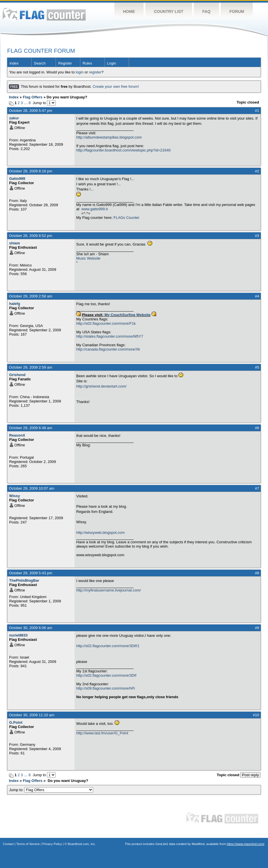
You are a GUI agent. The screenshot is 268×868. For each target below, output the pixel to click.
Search (40, 63)
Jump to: (51, 790)
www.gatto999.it (95, 209)
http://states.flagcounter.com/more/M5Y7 (110, 336)
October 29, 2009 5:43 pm (31, 573)
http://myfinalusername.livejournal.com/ (108, 590)
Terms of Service (28, 844)
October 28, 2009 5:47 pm (31, 111)
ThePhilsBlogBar (24, 580)
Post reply (250, 775)
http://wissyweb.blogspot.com (100, 533)
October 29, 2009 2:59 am (31, 367)
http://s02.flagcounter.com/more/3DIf (106, 675)
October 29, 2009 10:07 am (32, 488)
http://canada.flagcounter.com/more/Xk (108, 349)
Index (14, 63)
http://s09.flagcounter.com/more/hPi (106, 688)
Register (65, 63)
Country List (169, 11)
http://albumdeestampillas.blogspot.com (109, 137)
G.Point (16, 722)
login (80, 72)
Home (129, 11)
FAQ (207, 11)
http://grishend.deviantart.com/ (101, 386)
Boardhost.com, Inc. (82, 844)
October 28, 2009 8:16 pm (31, 171)
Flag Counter (44, 14)
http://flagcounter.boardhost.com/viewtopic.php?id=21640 (123, 150)
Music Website (88, 258)
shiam (15, 243)
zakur (14, 118)
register (95, 72)
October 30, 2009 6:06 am (31, 628)
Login (111, 63)
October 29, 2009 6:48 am (31, 428)
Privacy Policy (52, 844)
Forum (237, 11)
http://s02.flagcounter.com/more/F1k (106, 323)
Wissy (14, 496)
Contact (8, 844)
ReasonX (17, 435)
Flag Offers (33, 97)
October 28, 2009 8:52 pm (31, 236)
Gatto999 (17, 179)
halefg (15, 304)
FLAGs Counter (126, 218)
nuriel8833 (18, 635)
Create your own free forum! (116, 86)
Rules (87, 63)
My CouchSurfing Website (127, 315)
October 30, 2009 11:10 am (32, 715)
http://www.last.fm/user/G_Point (102, 733)
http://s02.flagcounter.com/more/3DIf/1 (108, 646)
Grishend (17, 375)
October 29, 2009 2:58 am (31, 296)
